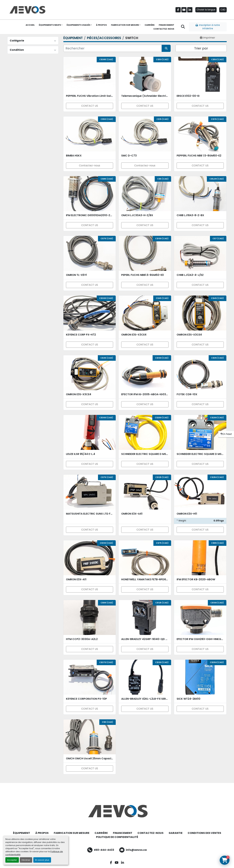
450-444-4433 (104, 850)
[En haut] (226, 434)
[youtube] (184, 10)
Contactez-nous (90, 165)
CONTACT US (90, 106)
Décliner (26, 860)
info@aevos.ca (136, 850)
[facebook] (178, 10)
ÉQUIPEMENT (22, 833)
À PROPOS (101, 25)
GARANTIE (176, 833)
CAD (223, 10)
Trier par (201, 48)
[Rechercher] (113, 48)
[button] (51, 25)
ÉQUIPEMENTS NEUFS (50, 25)
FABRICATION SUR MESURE (125, 25)
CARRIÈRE (150, 25)
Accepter (12, 860)
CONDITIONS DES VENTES (204, 833)
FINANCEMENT (166, 25)
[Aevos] (117, 811)
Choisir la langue (206, 10)
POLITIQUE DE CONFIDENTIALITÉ (117, 837)
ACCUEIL (30, 25)
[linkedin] (190, 10)
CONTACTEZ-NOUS (164, 29)
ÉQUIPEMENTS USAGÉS (78, 25)
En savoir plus (42, 860)
